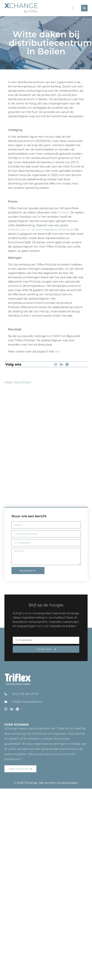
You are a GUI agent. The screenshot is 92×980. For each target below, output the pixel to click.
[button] (72, 8)
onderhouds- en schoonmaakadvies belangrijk (41, 230)
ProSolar (63, 212)
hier (57, 351)
